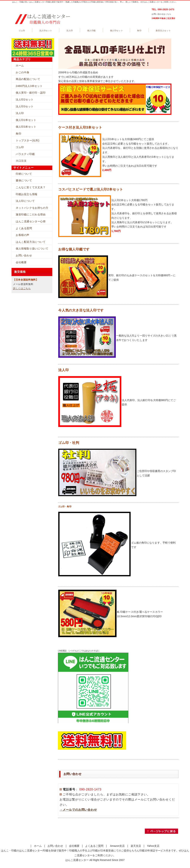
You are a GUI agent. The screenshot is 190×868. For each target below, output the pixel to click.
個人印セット (116, 31)
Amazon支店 (117, 846)
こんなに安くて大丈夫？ (31, 187)
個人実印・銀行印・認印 (31, 93)
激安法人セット (163, 31)
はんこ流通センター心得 (31, 221)
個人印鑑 (91, 31)
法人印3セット (25, 106)
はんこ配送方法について (31, 242)
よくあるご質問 (94, 846)
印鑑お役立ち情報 (27, 194)
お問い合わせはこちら (161, 14)
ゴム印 (22, 31)
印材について (24, 174)
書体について (24, 180)
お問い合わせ (24, 255)
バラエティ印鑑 (25, 154)
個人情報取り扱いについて (32, 249)
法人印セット (46, 31)
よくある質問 (24, 228)
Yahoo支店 (153, 846)
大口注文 (21, 161)
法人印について (25, 201)
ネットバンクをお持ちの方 (32, 208)
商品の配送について (28, 79)
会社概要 (21, 262)
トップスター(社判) (28, 140)
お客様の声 (23, 235)
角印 (139, 31)
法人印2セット (25, 100)
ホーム (20, 65)
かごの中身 (23, 72)
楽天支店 (136, 846)
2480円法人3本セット (29, 86)
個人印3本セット (26, 127)
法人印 (70, 31)
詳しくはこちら (22, 288)
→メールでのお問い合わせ (78, 810)
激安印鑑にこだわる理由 (31, 214)
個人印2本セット (26, 120)
